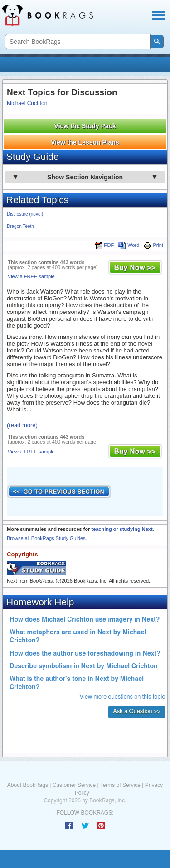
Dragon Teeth (20, 226)
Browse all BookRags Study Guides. (47, 538)
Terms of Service (120, 785)
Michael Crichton (27, 103)
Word (129, 245)
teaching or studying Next (122, 529)
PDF (104, 245)
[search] (77, 42)
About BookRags (28, 785)
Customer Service (74, 785)
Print (153, 245)
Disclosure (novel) (25, 214)
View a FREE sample (31, 276)
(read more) (22, 425)
